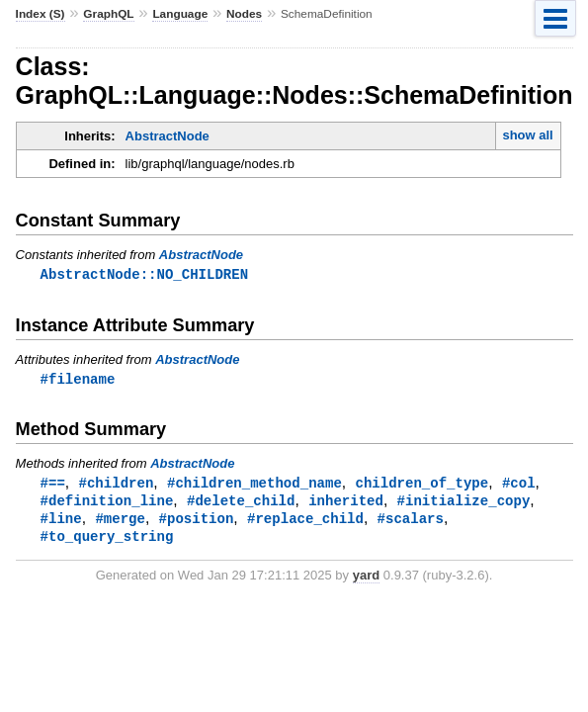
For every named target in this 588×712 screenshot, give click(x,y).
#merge (120, 523)
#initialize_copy (464, 504)
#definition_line (107, 504)
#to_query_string (107, 541)
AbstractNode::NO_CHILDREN (144, 274)
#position (197, 523)
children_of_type (421, 485)
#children (117, 485)
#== (53, 485)
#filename (78, 380)
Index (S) (41, 14)
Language (180, 14)
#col (519, 485)
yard (366, 581)
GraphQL (108, 14)
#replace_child (305, 523)
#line (61, 523)
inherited (346, 504)
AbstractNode (168, 136)
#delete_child (241, 504)
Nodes (244, 14)
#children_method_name (254, 485)
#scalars (411, 523)
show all (527, 135)
